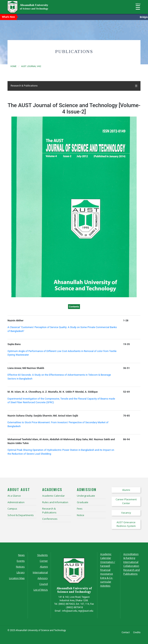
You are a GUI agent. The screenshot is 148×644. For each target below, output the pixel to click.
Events (21, 561)
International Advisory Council (40, 578)
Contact (126, 632)
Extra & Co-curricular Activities (107, 582)
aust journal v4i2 (31, 66)
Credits (137, 632)
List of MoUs (41, 590)
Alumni (44, 567)
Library (21, 572)
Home (13, 66)
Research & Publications (24, 86)
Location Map (17, 578)
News (21, 555)
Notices (20, 567)
